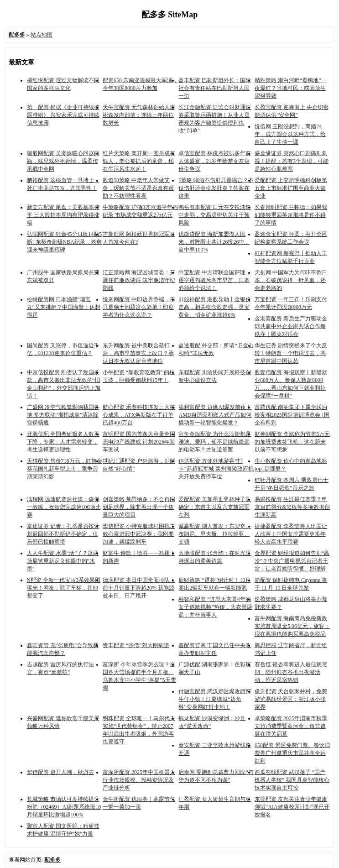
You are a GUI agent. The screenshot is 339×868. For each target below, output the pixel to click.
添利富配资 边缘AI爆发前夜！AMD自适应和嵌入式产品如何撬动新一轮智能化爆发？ (215, 415)
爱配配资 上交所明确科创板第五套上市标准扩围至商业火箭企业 (291, 188)
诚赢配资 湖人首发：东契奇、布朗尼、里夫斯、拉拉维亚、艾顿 (215, 534)
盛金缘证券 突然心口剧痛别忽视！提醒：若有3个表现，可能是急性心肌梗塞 (292, 161)
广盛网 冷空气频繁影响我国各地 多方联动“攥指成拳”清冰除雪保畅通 (63, 415)
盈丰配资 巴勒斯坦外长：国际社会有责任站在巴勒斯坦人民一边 (215, 88)
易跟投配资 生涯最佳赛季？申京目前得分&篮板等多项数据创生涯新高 (292, 507)
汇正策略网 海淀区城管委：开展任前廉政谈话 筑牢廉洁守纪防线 (139, 280)
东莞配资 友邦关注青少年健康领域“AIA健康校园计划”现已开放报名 (292, 807)
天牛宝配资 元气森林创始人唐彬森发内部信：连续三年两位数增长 (139, 115)
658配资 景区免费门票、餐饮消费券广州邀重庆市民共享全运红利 (292, 753)
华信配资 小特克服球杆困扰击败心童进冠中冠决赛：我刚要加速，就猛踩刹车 (139, 534)
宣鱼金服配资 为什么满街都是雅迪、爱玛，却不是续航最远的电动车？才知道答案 (215, 442)
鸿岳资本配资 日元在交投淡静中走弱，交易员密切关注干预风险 (215, 215)
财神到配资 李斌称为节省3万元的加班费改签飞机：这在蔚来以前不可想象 (292, 442)
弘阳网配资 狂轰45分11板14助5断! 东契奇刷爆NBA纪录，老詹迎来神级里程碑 (65, 242)
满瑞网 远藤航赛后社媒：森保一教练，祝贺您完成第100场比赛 (64, 507)
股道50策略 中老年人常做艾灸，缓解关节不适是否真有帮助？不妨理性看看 (138, 188)
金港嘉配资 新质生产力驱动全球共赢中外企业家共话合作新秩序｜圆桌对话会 (291, 326)
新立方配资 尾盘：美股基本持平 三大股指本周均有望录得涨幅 (63, 215)
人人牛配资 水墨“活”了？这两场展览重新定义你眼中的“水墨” (63, 561)
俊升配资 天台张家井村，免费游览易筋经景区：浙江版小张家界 (291, 699)
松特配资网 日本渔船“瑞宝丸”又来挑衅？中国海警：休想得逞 (64, 307)
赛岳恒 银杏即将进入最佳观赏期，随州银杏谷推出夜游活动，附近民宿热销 (291, 672)
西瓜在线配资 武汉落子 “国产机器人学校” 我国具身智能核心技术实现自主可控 (292, 780)
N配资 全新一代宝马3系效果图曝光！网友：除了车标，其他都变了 (64, 588)
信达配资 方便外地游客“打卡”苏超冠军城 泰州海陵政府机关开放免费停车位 (216, 469)
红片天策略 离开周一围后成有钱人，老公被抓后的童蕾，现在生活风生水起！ (139, 161)
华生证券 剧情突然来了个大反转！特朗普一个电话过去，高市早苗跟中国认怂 (291, 353)
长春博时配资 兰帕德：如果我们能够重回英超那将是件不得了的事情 (291, 215)
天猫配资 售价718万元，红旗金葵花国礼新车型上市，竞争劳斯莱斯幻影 (65, 469)
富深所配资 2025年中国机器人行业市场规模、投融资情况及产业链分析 (139, 780)
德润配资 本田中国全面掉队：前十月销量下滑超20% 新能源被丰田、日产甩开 (139, 588)
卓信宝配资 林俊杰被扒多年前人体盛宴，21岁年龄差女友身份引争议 (215, 161)
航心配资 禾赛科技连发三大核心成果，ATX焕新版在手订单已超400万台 (139, 415)
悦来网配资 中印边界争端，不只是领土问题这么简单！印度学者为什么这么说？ (139, 307)
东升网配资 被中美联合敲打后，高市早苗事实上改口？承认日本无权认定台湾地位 (138, 353)
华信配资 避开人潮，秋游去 (60, 772)
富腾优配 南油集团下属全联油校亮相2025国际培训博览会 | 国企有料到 (292, 415)
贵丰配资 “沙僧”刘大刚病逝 (136, 645)
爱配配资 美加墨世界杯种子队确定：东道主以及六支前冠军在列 (215, 507)
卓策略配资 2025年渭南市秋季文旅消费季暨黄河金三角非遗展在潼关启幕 (291, 726)
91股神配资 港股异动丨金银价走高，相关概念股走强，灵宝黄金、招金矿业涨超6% (215, 307)
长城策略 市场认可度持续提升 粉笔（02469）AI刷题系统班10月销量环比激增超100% (64, 807)
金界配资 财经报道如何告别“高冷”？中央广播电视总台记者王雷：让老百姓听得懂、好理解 (292, 561)
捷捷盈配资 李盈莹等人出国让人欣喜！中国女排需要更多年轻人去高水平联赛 (291, 534)
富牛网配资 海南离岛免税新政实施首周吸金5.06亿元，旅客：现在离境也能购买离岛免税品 (292, 626)
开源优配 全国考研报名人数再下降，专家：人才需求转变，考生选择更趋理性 (63, 442)
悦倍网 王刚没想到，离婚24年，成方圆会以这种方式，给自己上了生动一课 (290, 134)
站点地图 (42, 35)
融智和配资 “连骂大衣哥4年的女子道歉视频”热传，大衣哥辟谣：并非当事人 (215, 607)
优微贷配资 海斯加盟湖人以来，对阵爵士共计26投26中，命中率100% (214, 242)
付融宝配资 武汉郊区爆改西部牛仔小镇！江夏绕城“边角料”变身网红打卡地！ (215, 699)
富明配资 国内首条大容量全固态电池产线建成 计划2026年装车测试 (139, 442)
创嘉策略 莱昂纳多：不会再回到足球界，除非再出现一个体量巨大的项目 (139, 507)
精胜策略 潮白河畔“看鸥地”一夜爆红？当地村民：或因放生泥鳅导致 (291, 88)
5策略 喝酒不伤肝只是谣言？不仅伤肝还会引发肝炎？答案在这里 (216, 188)
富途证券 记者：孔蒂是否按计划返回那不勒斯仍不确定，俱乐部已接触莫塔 (63, 534)
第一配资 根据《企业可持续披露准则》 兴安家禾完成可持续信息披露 (63, 115)
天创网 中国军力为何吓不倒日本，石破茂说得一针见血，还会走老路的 (291, 280)
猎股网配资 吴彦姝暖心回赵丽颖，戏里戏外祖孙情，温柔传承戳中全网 (63, 161)
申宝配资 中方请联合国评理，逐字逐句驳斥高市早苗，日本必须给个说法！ (215, 280)
